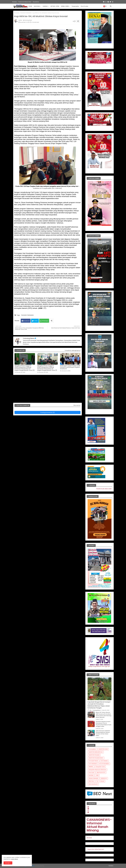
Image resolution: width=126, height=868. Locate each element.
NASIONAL (37, 6)
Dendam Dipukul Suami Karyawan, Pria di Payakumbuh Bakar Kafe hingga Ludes (103, 724)
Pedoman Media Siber (25, 2)
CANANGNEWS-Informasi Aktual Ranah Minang (99, 825)
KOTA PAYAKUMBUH (104, 764)
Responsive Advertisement (96, 849)
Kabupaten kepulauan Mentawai (97, 770)
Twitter (36, 321)
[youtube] (88, 809)
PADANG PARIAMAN (26, 13)
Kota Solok (91, 772)
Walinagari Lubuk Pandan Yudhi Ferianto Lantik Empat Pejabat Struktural (70, 367)
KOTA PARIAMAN (93, 764)
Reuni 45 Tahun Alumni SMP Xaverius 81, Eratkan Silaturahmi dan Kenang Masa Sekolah (103, 715)
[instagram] (88, 810)
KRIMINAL (91, 767)
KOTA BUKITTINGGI (93, 761)
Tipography (75, 6)
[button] (111, 6)
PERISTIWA (91, 781)
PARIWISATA (104, 778)
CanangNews (92, 749)
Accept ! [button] (8, 863)
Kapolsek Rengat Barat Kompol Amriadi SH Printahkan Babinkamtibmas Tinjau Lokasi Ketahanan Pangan (99, 705)
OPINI (97, 775)
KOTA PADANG (104, 761)
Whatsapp (45, 321)
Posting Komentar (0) (48, 412)
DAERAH (45, 6)
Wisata (102, 781)
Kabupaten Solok (100, 767)
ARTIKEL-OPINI (55, 6)
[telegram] (88, 812)
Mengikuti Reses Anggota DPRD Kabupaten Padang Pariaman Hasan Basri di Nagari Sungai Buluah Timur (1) (47, 368)
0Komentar (77, 405)
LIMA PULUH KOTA (101, 772)
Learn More (14, 859)
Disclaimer (36, 2)
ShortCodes (84, 6)
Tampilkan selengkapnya (73, 350)
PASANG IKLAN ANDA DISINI (108, 489)
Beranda (17, 13)
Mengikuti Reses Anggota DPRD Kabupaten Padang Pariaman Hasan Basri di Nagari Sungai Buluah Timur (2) (25, 368)
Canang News (29, 338)
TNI (97, 781)
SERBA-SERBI (65, 6)
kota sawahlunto (93, 784)
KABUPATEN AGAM (103, 749)
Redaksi (15, 2)
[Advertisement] (48, 389)
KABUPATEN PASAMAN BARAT (96, 758)
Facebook (27, 321)
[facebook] (88, 807)
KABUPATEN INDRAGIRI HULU (96, 752)
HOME (30, 6)
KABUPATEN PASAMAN (94, 755)
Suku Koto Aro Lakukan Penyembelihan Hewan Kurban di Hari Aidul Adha (103, 733)
